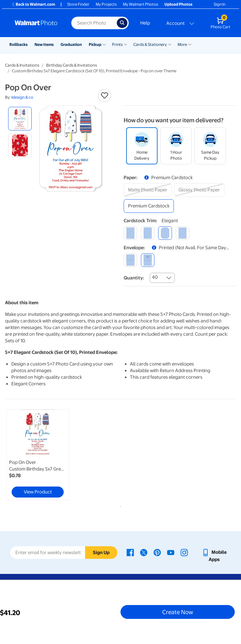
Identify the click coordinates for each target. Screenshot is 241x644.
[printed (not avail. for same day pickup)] (148, 260)
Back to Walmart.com (33, 4)
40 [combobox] (155, 277)
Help (145, 23)
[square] (130, 233)
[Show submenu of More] (190, 44)
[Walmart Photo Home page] (36, 23)
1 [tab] (119, 505)
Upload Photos (178, 4)
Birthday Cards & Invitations (72, 65)
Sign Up (101, 553)
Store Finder (78, 4)
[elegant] (165, 233)
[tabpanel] (44, 455)
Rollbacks (19, 44)
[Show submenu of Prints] (126, 44)
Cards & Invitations (22, 65)
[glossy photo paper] (199, 190)
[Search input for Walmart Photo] (94, 23)
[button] (104, 96)
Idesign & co (22, 97)
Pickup (95, 44)
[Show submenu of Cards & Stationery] (170, 44)
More (182, 44)
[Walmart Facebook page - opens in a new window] (130, 552)
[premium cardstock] (149, 206)
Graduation (71, 44)
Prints (117, 44)
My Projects (106, 4)
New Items (44, 44)
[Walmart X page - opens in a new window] (144, 552)
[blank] (130, 260)
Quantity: (134, 278)
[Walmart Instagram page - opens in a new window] (184, 552)
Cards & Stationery (150, 44)
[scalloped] (182, 233)
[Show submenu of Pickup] (104, 44)
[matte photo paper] (148, 190)
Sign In (220, 4)
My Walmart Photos (141, 4)
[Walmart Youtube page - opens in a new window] (171, 552)
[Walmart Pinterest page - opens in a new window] (157, 552)
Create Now (178, 612)
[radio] (20, 119)
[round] (148, 233)
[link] (38, 455)
